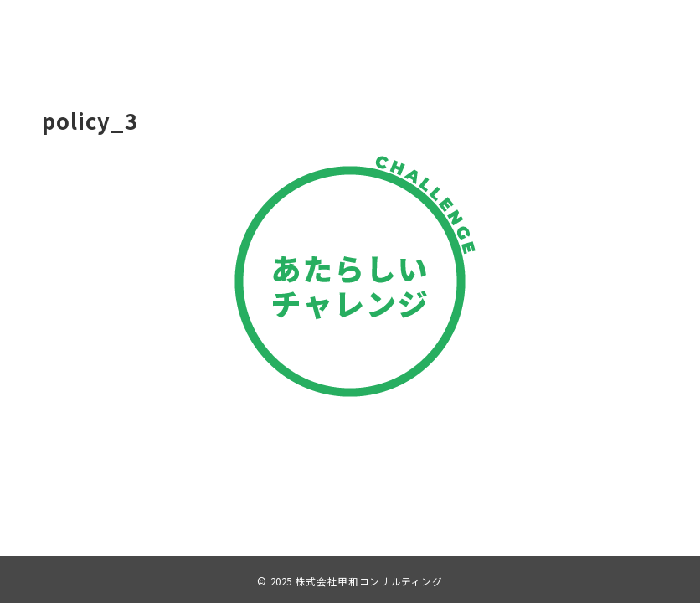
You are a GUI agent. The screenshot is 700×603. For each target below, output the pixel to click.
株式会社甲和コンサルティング (369, 581)
